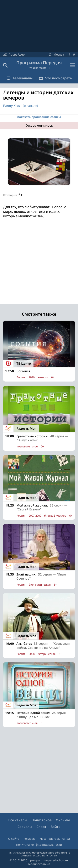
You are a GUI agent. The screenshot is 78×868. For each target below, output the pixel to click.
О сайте (14, 839)
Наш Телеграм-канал (55, 839)
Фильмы (63, 820)
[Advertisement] (39, 265)
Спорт (41, 827)
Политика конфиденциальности (39, 845)
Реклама (30, 839)
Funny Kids (11, 106)
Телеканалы (20, 78)
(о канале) (30, 106)
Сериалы (25, 827)
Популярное (41, 820)
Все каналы (18, 820)
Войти (56, 827)
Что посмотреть (55, 78)
